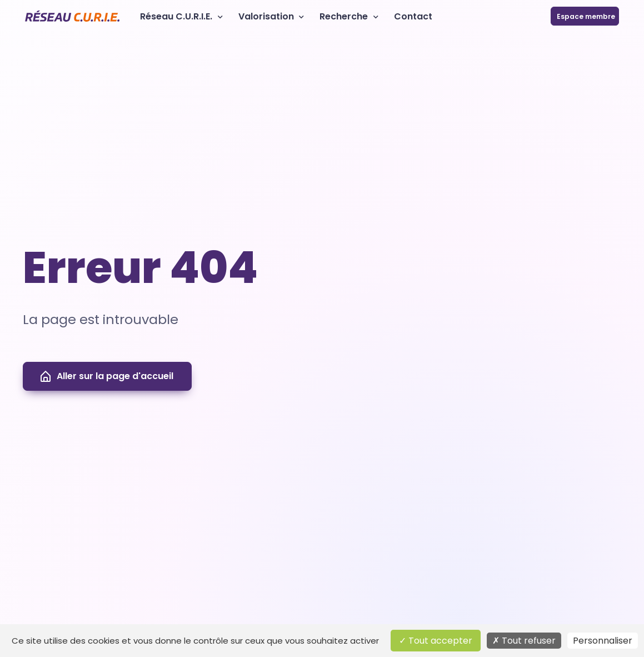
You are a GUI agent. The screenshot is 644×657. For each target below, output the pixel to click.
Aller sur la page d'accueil (106, 376)
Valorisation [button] (266, 16)
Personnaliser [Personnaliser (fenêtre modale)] (603, 641)
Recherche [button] (344, 16)
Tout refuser (524, 641)
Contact (413, 16)
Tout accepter (436, 641)
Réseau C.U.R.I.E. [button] (176, 16)
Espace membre (585, 16)
